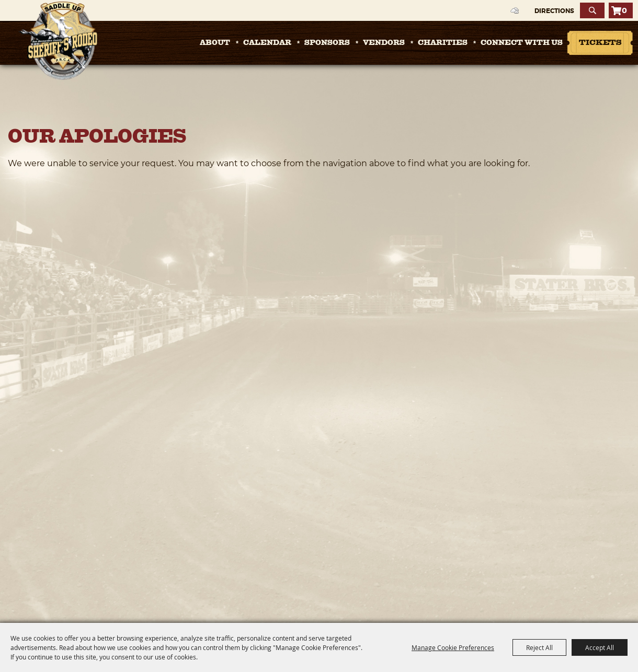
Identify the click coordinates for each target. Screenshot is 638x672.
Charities (443, 43)
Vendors (384, 43)
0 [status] (624, 10)
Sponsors (327, 43)
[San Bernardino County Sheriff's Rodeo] (58, 41)
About (215, 43)
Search (592, 10)
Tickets (600, 43)
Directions (554, 11)
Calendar (267, 43)
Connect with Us (522, 43)
